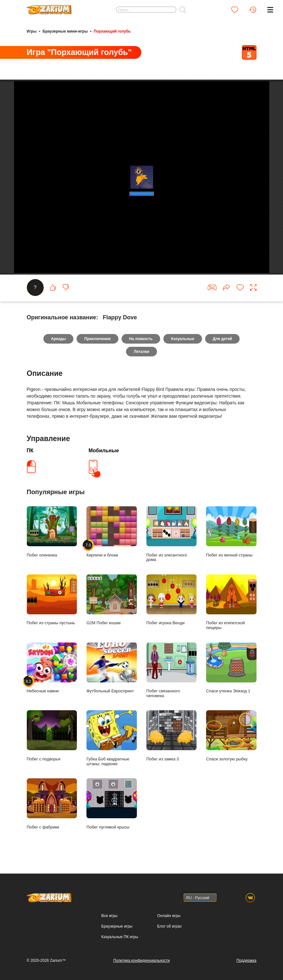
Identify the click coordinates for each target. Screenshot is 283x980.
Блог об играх (170, 926)
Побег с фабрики (52, 804)
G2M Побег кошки (112, 600)
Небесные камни (52, 668)
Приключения (97, 339)
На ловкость (141, 339)
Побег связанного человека (172, 670)
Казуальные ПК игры (120, 937)
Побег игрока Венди (172, 600)
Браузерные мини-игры (65, 31)
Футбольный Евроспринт (112, 668)
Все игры (109, 916)
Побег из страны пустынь (52, 600)
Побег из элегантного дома (172, 534)
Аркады (59, 339)
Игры (32, 31)
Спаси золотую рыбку (231, 736)
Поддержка (246, 961)
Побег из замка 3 (172, 736)
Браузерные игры (117, 926)
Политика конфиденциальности (141, 961)
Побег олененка (52, 532)
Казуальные (182, 339)
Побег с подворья (52, 736)
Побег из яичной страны (231, 532)
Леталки (141, 352)
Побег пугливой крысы (112, 804)
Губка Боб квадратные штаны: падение (112, 738)
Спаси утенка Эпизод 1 (231, 668)
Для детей (223, 339)
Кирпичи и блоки (112, 532)
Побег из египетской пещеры (231, 602)
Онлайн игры (169, 916)
